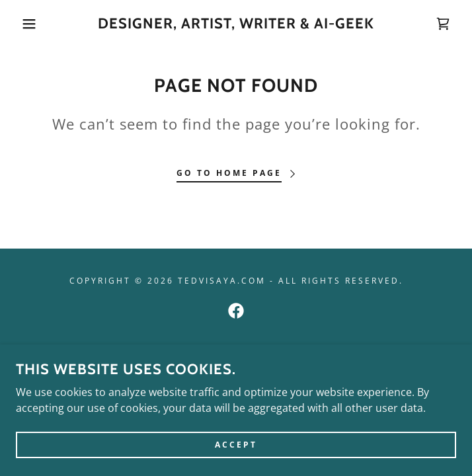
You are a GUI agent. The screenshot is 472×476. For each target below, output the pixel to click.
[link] (236, 24)
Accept (236, 454)
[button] (31, 24)
